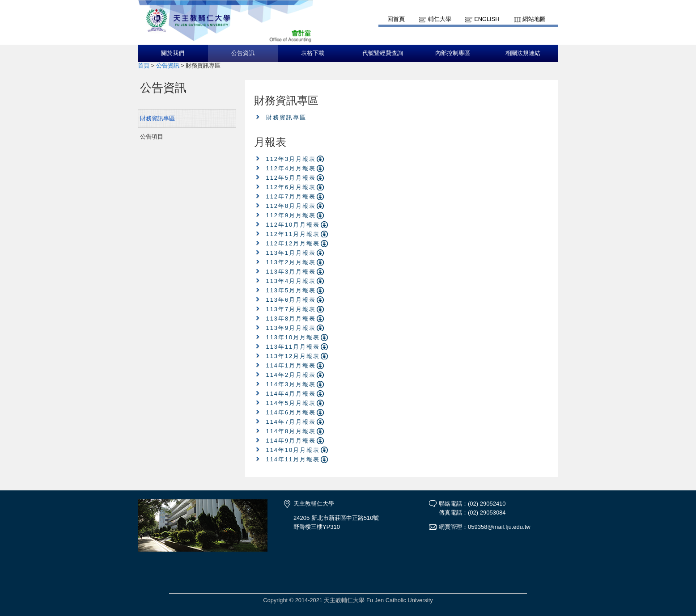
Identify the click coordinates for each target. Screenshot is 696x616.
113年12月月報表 (293, 356)
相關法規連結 (523, 53)
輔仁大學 (440, 19)
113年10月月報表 (293, 337)
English (487, 19)
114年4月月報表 (291, 394)
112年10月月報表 (293, 225)
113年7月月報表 (291, 309)
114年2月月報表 (291, 375)
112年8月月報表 (291, 206)
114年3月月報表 (291, 384)
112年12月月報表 (293, 243)
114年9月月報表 (291, 441)
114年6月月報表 (291, 412)
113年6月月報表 (291, 300)
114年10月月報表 (293, 450)
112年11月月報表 (293, 234)
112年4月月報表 (291, 168)
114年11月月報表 (293, 459)
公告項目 (152, 137)
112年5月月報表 (291, 178)
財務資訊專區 (157, 118)
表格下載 (313, 53)
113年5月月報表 (291, 290)
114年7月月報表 (291, 422)
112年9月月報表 (291, 215)
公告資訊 (243, 53)
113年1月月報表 (291, 253)
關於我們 (173, 53)
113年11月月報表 (293, 347)
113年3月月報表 (291, 272)
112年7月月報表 (291, 196)
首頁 (144, 65)
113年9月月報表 (291, 328)
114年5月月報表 (291, 403)
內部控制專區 (453, 53)
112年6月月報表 (291, 187)
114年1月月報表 (291, 365)
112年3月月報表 (291, 159)
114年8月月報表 (291, 431)
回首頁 (396, 19)
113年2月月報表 (291, 262)
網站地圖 (534, 19)
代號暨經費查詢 (383, 53)
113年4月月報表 (291, 281)
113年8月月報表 (291, 319)
